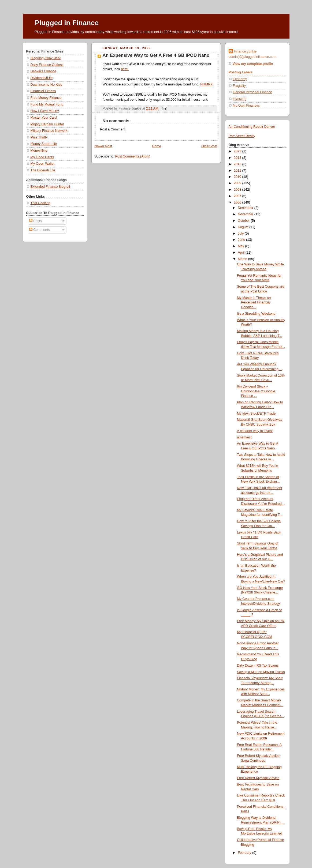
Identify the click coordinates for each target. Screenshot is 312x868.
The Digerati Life (43, 170)
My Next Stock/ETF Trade (256, 414)
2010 (238, 177)
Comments (39, 230)
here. (125, 69)
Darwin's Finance (43, 71)
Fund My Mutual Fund (47, 104)
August (244, 227)
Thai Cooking (40, 203)
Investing (240, 99)
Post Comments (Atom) (133, 156)
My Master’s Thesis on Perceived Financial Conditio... (254, 303)
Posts (36, 221)
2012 (238, 164)
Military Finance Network (49, 131)
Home (157, 146)
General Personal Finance (253, 92)
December (246, 208)
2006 (238, 202)
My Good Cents (42, 157)
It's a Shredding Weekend (256, 314)
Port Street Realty (242, 136)
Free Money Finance (46, 98)
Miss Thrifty (39, 137)
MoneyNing (39, 151)
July (241, 234)
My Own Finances (246, 106)
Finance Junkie (245, 51)
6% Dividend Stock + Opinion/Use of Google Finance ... (256, 391)
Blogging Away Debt (46, 58)
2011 (238, 171)
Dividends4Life (42, 78)
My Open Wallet (42, 164)
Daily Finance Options (47, 65)
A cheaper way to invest (255, 431)
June (242, 240)
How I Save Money (45, 111)
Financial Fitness (43, 91)
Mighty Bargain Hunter (47, 124)
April (242, 253)
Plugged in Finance (67, 23)
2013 (238, 158)
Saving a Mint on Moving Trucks (261, 672)
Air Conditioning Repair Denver (252, 127)
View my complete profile (253, 64)
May (241, 246)
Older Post (209, 146)
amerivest (244, 437)
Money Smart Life (44, 144)
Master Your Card (44, 118)
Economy (240, 79)
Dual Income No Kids (46, 85)
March (243, 259)
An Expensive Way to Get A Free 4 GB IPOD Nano (156, 55)
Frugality (239, 86)
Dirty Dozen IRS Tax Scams (258, 666)
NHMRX (206, 84)
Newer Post (103, 146)
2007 (238, 196)
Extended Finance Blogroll (50, 187)
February (245, 853)
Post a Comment (113, 129)
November (246, 214)
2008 (238, 190)
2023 (238, 151)
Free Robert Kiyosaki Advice (258, 778)
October (244, 221)
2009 (238, 183)
